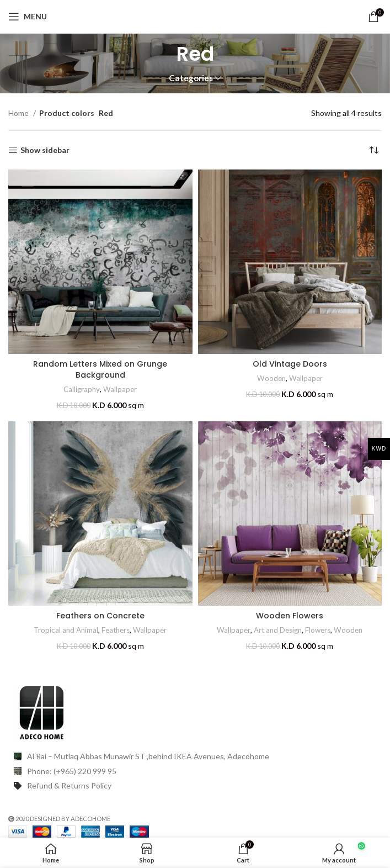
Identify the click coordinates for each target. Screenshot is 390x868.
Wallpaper (120, 389)
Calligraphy (82, 389)
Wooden (271, 378)
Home (19, 113)
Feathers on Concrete (100, 616)
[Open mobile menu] (28, 17)
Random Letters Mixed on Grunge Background (100, 369)
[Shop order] (373, 150)
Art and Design (278, 630)
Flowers (318, 630)
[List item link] (195, 771)
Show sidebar (45, 150)
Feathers (116, 630)
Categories (191, 78)
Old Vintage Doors (290, 364)
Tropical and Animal (66, 630)
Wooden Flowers (290, 616)
